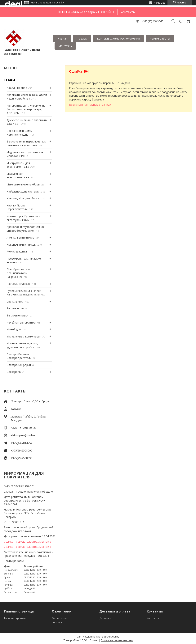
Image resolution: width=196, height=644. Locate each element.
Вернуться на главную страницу (90, 105)
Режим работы (160, 38)
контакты (128, 12)
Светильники (15, 301)
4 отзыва (160, 3)
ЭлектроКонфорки (19, 365)
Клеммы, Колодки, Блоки (23, 198)
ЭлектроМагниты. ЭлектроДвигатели (19, 356)
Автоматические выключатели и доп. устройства (27, 97)
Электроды (14, 372)
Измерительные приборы (23, 184)
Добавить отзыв (181, 21)
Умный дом (14, 329)
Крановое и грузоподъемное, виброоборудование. (26, 229)
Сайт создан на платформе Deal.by (98, 637)
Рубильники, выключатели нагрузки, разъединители (24, 293)
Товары (82, 38)
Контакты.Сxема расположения (118, 38)
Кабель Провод (17, 88)
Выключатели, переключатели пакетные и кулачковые (27, 143)
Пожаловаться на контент (117, 640)
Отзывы (57, 622)
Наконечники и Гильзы (21, 245)
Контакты (153, 618)
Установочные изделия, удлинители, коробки (22, 345)
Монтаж (64, 46)
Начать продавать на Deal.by (47, 3)
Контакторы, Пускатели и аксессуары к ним (23, 218)
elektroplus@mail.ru (23, 435)
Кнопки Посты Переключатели (17, 207)
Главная (62, 38)
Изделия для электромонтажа (18, 176)
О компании (59, 618)
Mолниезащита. (17, 251)
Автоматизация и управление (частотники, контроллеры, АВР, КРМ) (26, 109)
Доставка (105, 618)
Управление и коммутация (24, 336)
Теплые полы (15, 308)
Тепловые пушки (18, 315)
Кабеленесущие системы (23, 191)
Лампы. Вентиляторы (21, 237)
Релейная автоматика (21, 322)
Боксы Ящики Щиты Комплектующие (20, 133)
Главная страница (15, 618)
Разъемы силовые (19, 284)
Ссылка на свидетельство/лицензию (27, 542)
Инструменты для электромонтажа (18, 165)
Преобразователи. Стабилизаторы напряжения (19, 273)
